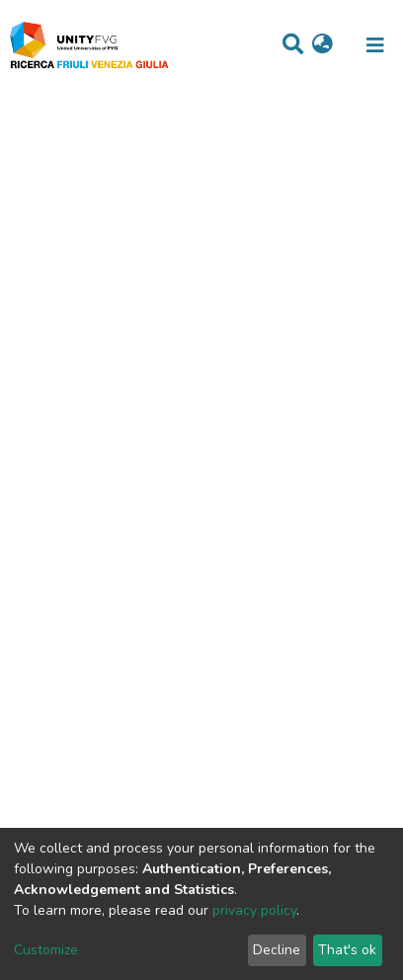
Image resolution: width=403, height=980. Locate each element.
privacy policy (254, 910)
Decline (277, 950)
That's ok (347, 950)
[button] (322, 45)
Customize (46, 950)
